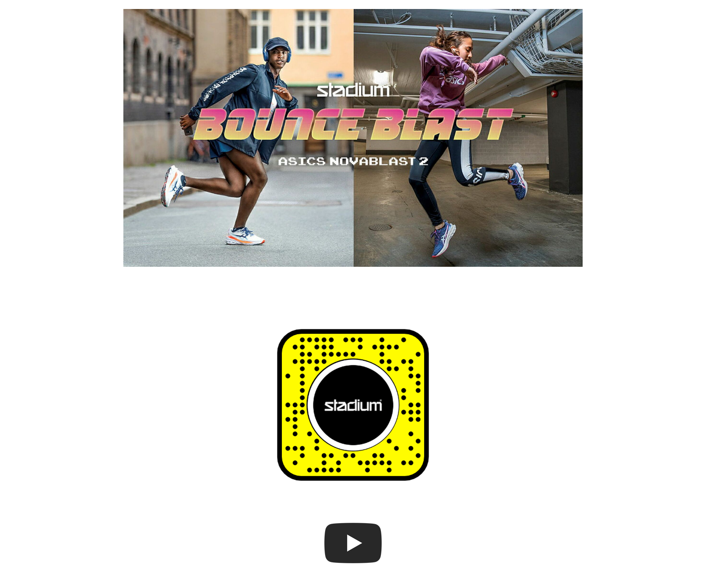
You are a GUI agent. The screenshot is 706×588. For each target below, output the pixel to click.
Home (43, 19)
